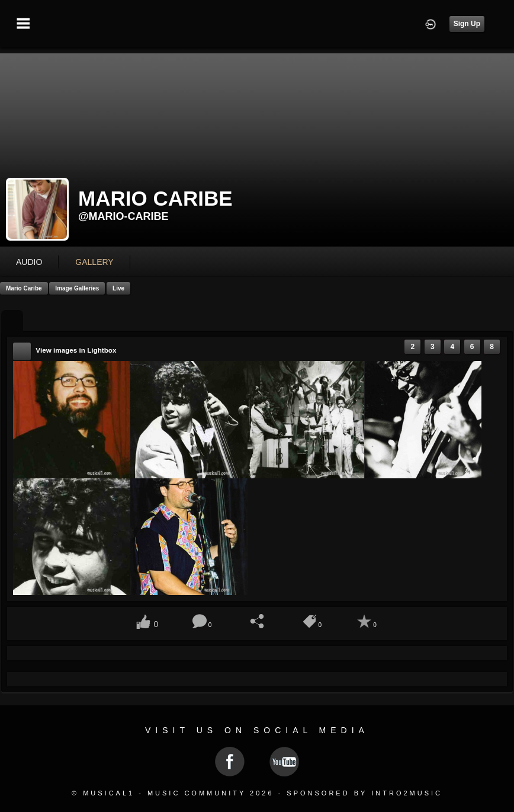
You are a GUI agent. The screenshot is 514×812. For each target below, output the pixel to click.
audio (29, 262)
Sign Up (467, 24)
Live (118, 288)
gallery (94, 262)
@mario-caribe (123, 216)
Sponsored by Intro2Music (364, 793)
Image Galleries (77, 288)
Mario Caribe (24, 288)
